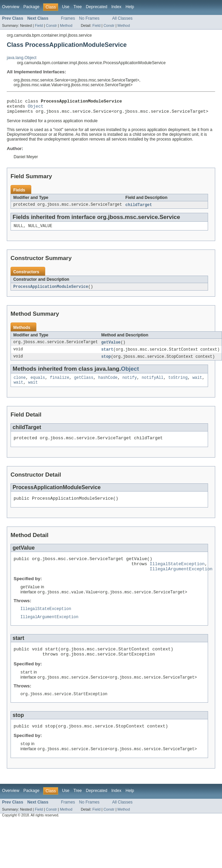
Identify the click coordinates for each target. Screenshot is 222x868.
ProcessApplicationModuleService (51, 291)
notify (130, 384)
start (107, 354)
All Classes (122, 18)
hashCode (108, 384)
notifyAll (153, 384)
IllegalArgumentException (181, 580)
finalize (60, 384)
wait (197, 384)
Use (66, 7)
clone (20, 384)
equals (38, 384)
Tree (78, 7)
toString (178, 384)
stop (106, 362)
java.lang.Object (22, 58)
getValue (111, 347)
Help (130, 7)
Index (116, 7)
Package (31, 7)
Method (66, 25)
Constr (51, 25)
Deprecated (97, 7)
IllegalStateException (177, 574)
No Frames (89, 18)
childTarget (139, 208)
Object (36, 108)
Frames (68, 18)
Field (39, 25)
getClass (84, 384)
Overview (11, 7)
